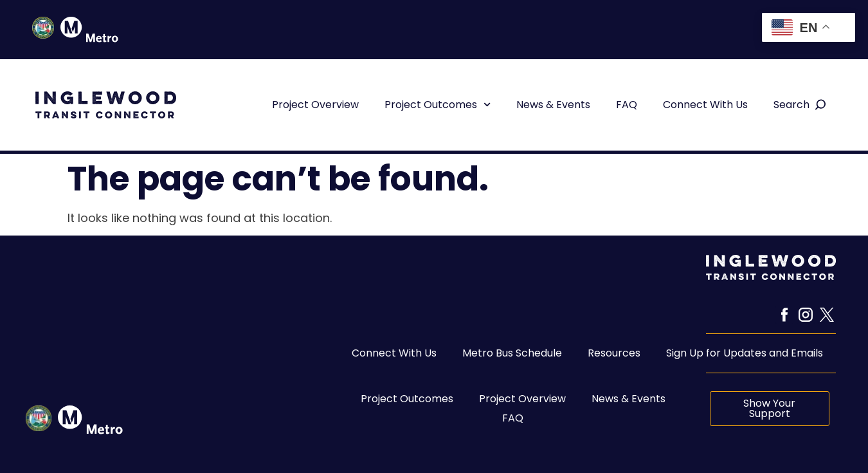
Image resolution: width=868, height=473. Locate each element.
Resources (614, 353)
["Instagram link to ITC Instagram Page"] (806, 315)
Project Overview (315, 105)
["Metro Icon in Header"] (89, 30)
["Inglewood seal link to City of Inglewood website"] (39, 418)
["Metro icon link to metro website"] (90, 420)
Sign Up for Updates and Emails (745, 353)
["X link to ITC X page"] (827, 315)
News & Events (553, 105)
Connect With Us (705, 105)
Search (791, 105)
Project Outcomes (438, 105)
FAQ (627, 105)
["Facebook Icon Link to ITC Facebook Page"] (784, 315)
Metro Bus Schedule (512, 353)
